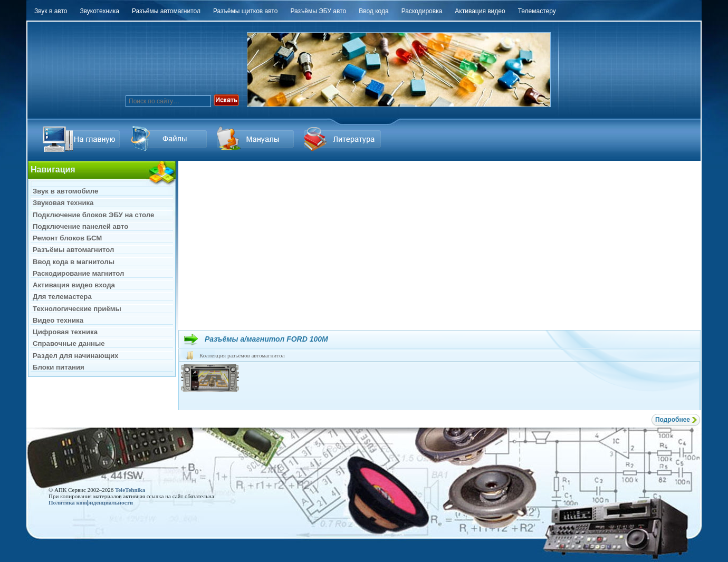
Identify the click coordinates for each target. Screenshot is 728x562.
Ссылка (170, 139)
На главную (83, 139)
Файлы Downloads (257, 139)
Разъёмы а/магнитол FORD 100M (266, 339)
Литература (344, 139)
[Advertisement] (439, 245)
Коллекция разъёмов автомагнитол (242, 355)
